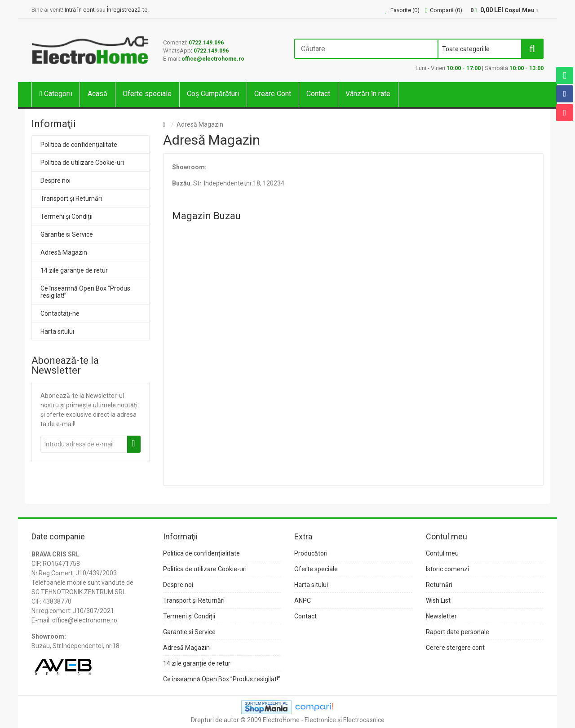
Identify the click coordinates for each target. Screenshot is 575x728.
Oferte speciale (147, 94)
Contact (318, 94)
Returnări (439, 585)
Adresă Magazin (64, 252)
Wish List (438, 600)
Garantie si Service (67, 234)
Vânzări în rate (368, 94)
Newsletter (441, 616)
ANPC (303, 600)
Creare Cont (273, 94)
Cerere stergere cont (455, 648)
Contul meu (442, 553)
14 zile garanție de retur (74, 270)
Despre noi (55, 181)
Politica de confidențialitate (79, 145)
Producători (311, 553)
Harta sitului (57, 331)
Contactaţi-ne (60, 313)
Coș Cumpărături (213, 94)
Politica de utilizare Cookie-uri (82, 163)
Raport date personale (458, 632)
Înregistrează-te (127, 10)
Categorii (56, 94)
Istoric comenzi (447, 569)
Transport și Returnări (71, 199)
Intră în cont (80, 10)
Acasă (97, 94)
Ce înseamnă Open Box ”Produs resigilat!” (85, 292)
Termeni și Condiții (66, 216)
